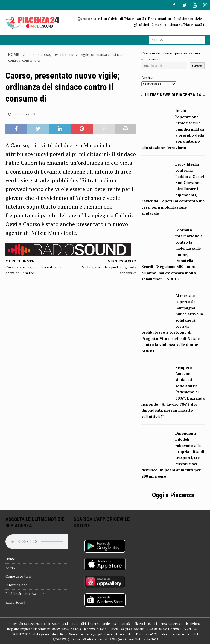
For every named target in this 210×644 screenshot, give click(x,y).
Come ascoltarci (18, 576)
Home (10, 558)
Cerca (197, 65)
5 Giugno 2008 (24, 114)
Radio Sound (15, 602)
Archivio (12, 567)
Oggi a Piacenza (173, 495)
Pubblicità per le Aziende (25, 593)
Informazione (16, 584)
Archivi (147, 77)
